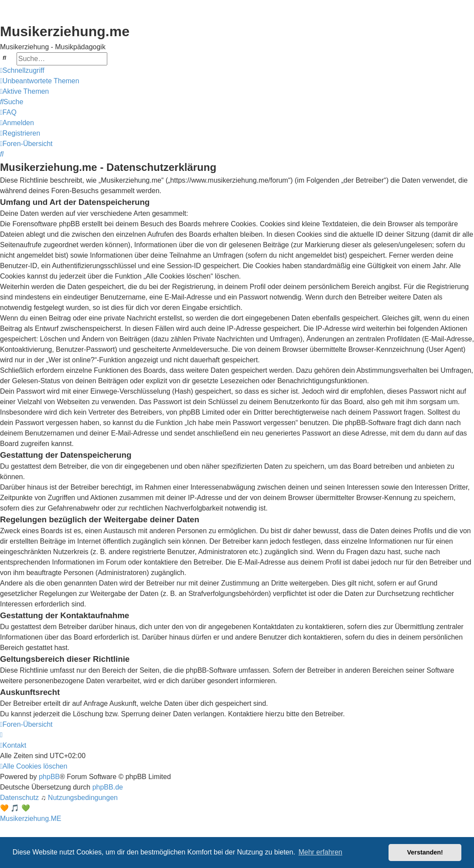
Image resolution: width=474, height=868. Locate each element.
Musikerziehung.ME (31, 819)
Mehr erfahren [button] (320, 852)
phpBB (49, 777)
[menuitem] (40, 81)
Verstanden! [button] (425, 852)
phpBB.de (108, 787)
